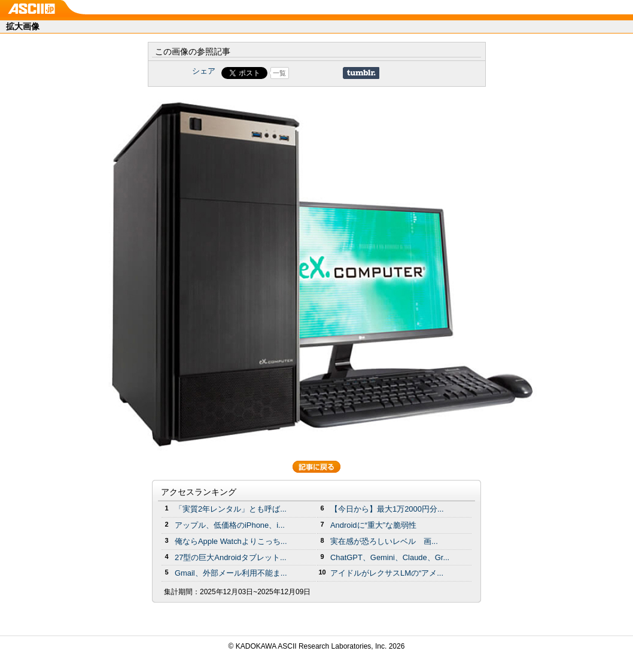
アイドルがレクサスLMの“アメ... (387, 573)
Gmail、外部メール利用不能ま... (231, 573)
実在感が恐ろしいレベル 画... (384, 541)
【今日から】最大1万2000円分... (387, 509)
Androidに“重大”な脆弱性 (373, 525)
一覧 (279, 73)
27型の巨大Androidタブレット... (231, 557)
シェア (204, 71)
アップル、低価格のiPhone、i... (230, 525)
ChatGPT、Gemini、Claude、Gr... (390, 557)
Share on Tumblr (361, 73)
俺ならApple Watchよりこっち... (231, 541)
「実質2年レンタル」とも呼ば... (231, 509)
